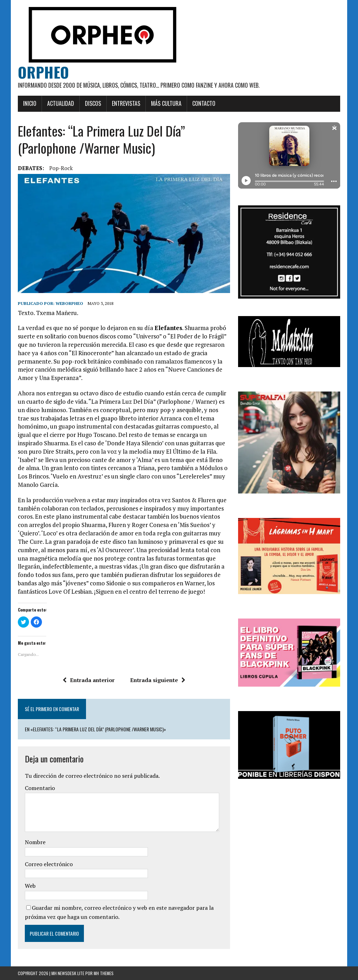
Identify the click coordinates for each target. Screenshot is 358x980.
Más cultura (166, 103)
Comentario (40, 788)
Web (30, 886)
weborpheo (69, 303)
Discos (93, 103)
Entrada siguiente (158, 680)
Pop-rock (61, 168)
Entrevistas (126, 103)
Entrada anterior (89, 680)
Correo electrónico (49, 864)
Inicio (30, 103)
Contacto (204, 103)
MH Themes (104, 973)
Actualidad (61, 103)
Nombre (35, 842)
